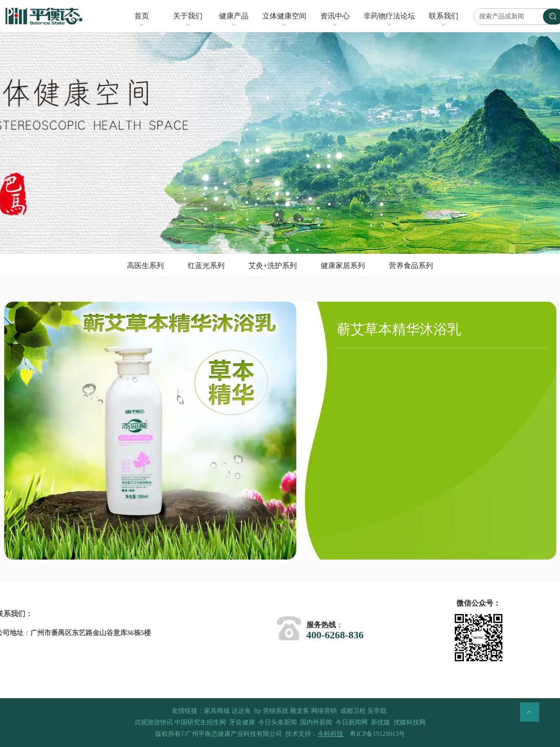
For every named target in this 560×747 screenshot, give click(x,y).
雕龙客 (300, 711)
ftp (258, 711)
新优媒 (381, 722)
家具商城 (217, 711)
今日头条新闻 (277, 722)
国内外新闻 (316, 722)
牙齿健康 (242, 722)
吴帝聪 (377, 711)
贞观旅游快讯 (154, 722)
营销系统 (276, 711)
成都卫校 (353, 711)
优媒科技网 (410, 722)
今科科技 (330, 734)
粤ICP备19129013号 (377, 734)
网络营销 (324, 711)
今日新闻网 (352, 722)
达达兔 (241, 711)
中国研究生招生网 (200, 722)
